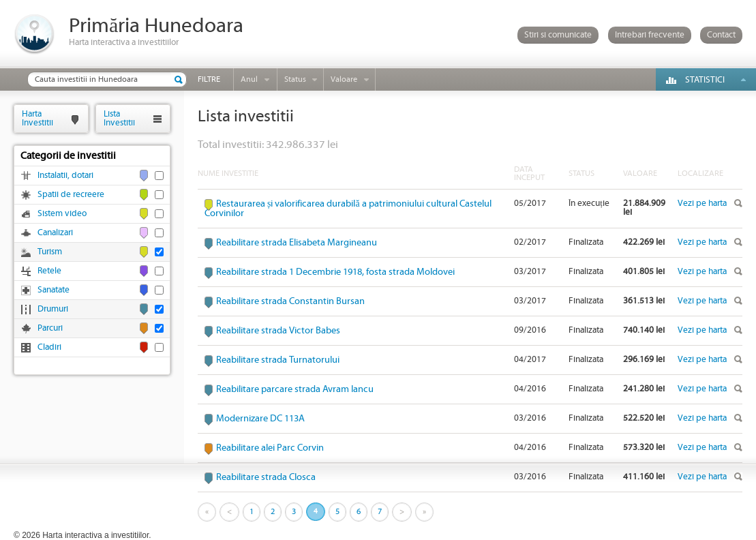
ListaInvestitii (119, 118)
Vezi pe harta (702, 204)
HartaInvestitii (37, 118)
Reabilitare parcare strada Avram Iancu (295, 389)
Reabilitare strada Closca (266, 477)
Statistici (705, 80)
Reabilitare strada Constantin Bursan (290, 301)
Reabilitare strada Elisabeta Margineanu (297, 243)
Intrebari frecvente (650, 35)
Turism (50, 252)
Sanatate (54, 290)
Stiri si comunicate (558, 35)
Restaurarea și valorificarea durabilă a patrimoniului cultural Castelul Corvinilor (348, 209)
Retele (49, 271)
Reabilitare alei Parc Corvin (270, 448)
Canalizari (55, 233)
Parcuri (50, 328)
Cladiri (49, 347)
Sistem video (62, 214)
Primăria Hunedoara (156, 26)
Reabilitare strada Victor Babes (278, 331)
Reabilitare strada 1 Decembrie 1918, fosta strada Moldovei (335, 272)
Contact (721, 35)
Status (295, 79)
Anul (249, 79)
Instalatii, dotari (65, 176)
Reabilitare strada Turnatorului (278, 360)
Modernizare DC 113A (260, 419)
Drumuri (53, 309)
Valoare (344, 79)
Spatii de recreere (71, 195)
